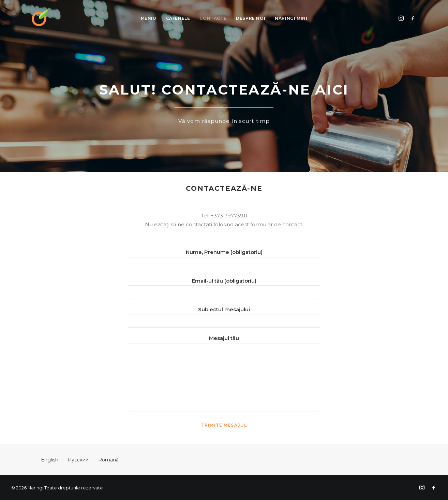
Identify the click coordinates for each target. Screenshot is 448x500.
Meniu (149, 18)
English (50, 460)
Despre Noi (251, 18)
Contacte (213, 18)
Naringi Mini (291, 18)
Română (108, 460)
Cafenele (178, 18)
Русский (78, 460)
